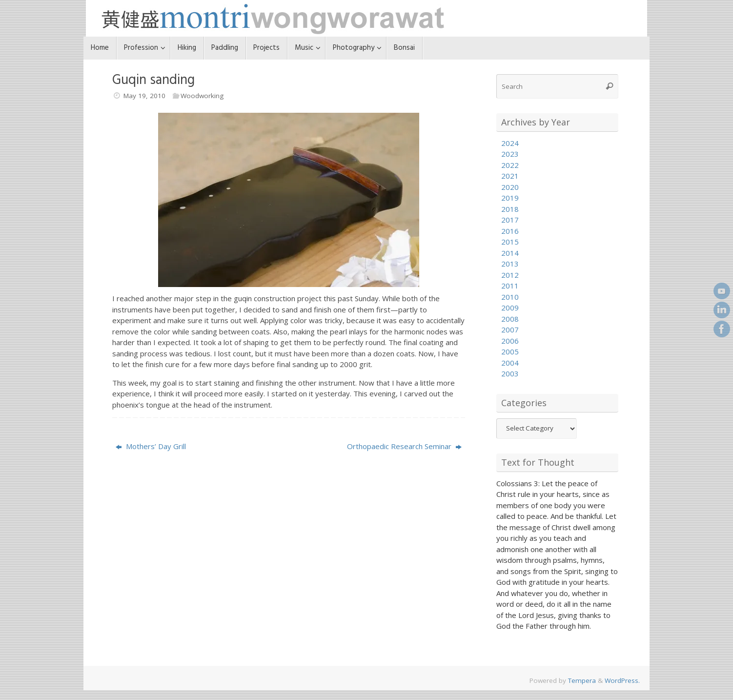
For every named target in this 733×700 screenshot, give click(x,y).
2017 (510, 220)
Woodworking (202, 96)
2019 (510, 198)
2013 (510, 264)
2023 (510, 154)
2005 (510, 351)
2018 (510, 209)
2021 (510, 176)
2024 (510, 143)
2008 (510, 319)
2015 (510, 242)
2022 (510, 165)
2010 (510, 297)
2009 (510, 308)
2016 (510, 231)
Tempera (582, 680)
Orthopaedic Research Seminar (404, 446)
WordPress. (622, 680)
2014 (510, 253)
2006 (510, 341)
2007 (510, 329)
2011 (510, 286)
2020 (510, 187)
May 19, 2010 (144, 96)
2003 (510, 373)
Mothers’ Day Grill (151, 446)
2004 (510, 363)
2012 (510, 275)
